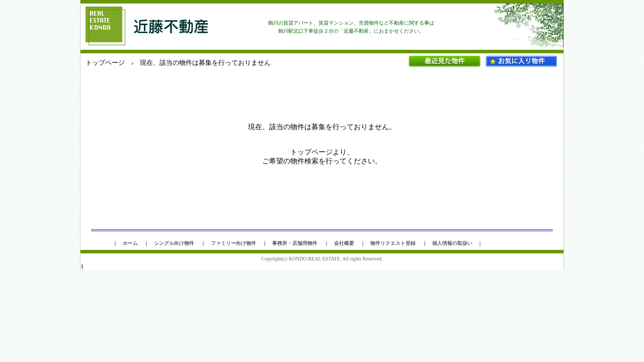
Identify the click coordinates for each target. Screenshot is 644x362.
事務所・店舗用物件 (295, 243)
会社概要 (344, 243)
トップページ (105, 63)
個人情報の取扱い (452, 243)
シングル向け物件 (174, 243)
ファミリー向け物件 (233, 243)
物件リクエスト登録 (393, 243)
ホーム (130, 243)
